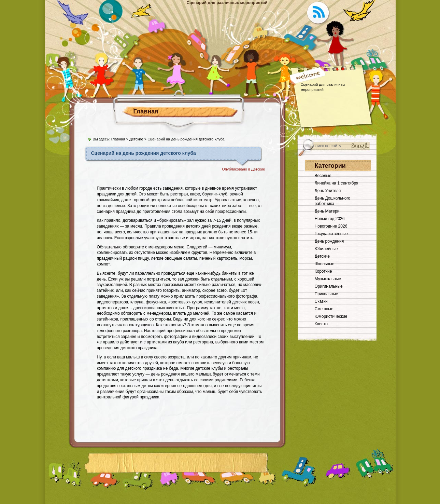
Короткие (323, 271)
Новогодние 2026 (331, 226)
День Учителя (328, 191)
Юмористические (331, 316)
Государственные (331, 234)
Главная (146, 111)
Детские (136, 139)
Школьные (325, 264)
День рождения (329, 241)
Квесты (322, 324)
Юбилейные (326, 249)
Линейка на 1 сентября (337, 183)
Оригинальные (329, 286)
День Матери (327, 211)
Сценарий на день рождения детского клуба (144, 153)
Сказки (321, 301)
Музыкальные (328, 279)
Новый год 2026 (330, 219)
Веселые (323, 176)
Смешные (324, 309)
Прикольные (327, 294)
